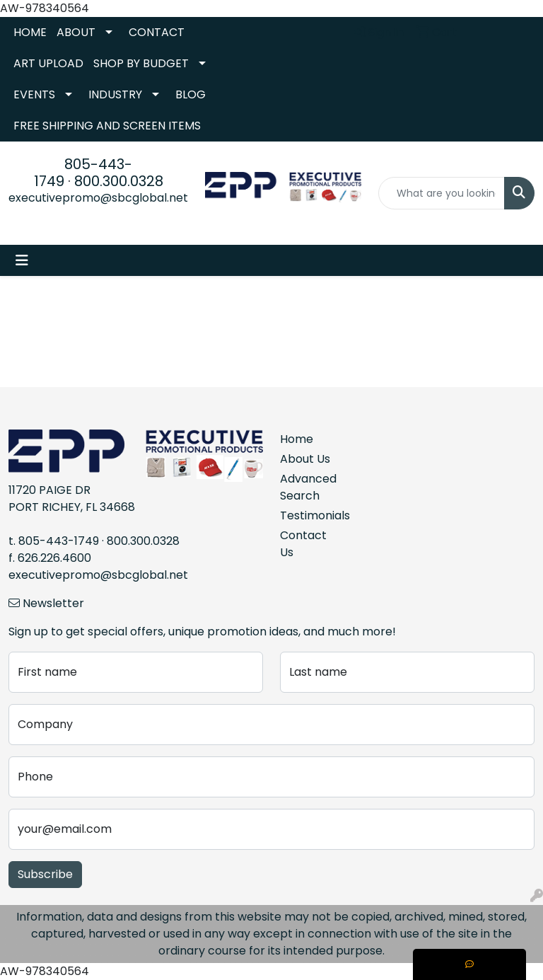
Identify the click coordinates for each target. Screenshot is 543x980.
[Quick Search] (442, 193)
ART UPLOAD (48, 63)
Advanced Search (305, 487)
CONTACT (157, 32)
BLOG (191, 94)
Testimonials (305, 515)
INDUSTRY (115, 94)
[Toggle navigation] (22, 260)
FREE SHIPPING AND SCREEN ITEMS (107, 126)
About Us (305, 459)
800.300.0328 (119, 181)
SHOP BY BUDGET (141, 63)
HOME (30, 32)
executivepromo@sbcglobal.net (98, 198)
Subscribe (45, 874)
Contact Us (303, 544)
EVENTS (34, 94)
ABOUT (76, 32)
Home (297, 439)
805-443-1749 (59, 541)
